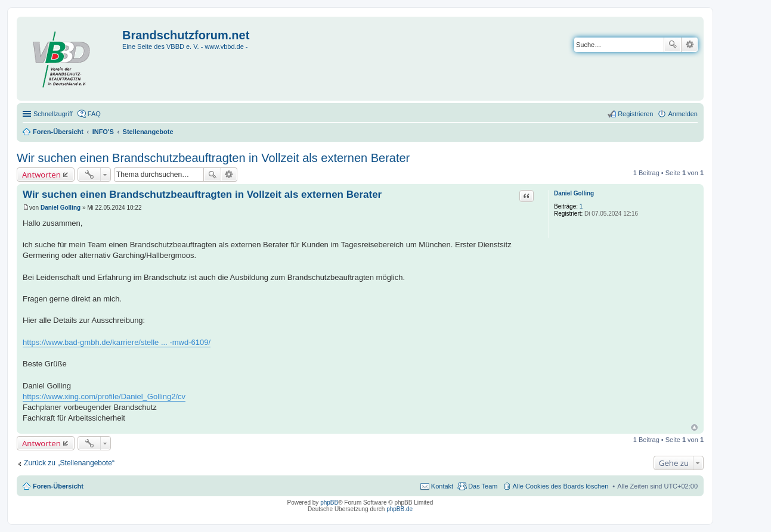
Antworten (41, 175)
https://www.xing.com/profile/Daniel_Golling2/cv (104, 396)
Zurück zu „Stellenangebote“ (69, 463)
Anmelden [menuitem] (683, 114)
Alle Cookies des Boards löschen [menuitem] (561, 486)
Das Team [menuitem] (483, 486)
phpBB (329, 503)
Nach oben (694, 427)
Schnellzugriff (53, 114)
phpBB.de (400, 509)
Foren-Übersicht (58, 486)
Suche (673, 45)
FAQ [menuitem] (94, 114)
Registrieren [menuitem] (635, 114)
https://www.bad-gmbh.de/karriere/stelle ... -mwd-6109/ (117, 342)
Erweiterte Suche (690, 45)
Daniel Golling (574, 193)
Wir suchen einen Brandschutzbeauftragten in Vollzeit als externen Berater (213, 158)
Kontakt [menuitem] (442, 486)
